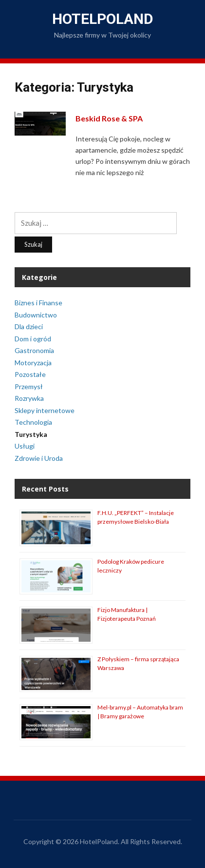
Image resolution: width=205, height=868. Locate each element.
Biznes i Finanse (38, 303)
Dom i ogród (33, 339)
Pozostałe (30, 374)
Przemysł (29, 386)
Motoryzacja (33, 363)
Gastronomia (34, 350)
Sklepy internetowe (45, 410)
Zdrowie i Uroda (39, 458)
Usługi (25, 446)
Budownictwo (36, 315)
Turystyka (31, 434)
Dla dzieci (29, 326)
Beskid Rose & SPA (109, 118)
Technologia (33, 422)
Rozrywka (29, 398)
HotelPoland (103, 19)
